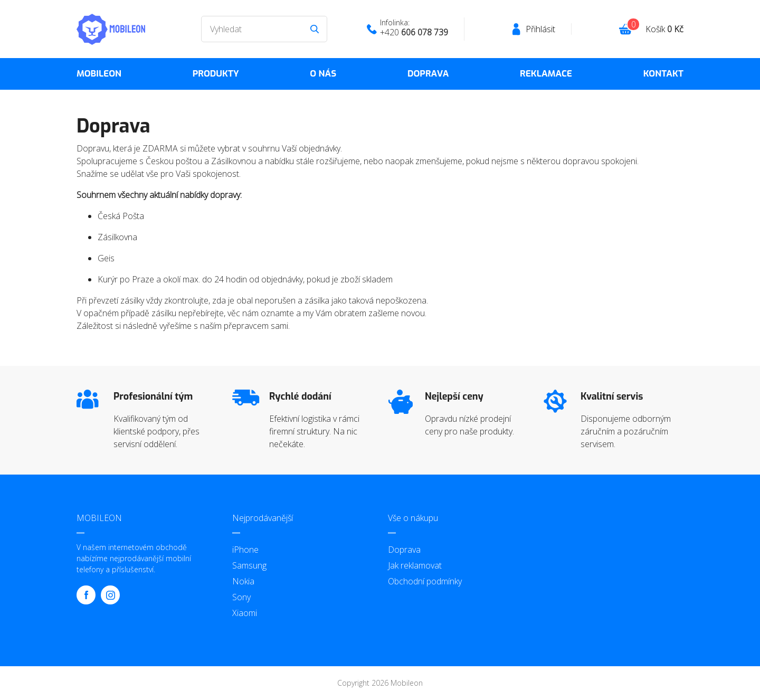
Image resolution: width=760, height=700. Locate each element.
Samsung (249, 565)
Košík (664, 29)
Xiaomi (245, 613)
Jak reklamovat (415, 565)
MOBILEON (99, 74)
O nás (323, 74)
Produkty (216, 74)
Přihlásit (540, 29)
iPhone (245, 550)
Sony (241, 597)
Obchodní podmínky (425, 581)
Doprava (428, 74)
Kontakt (663, 74)
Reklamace (546, 74)
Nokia (243, 581)
